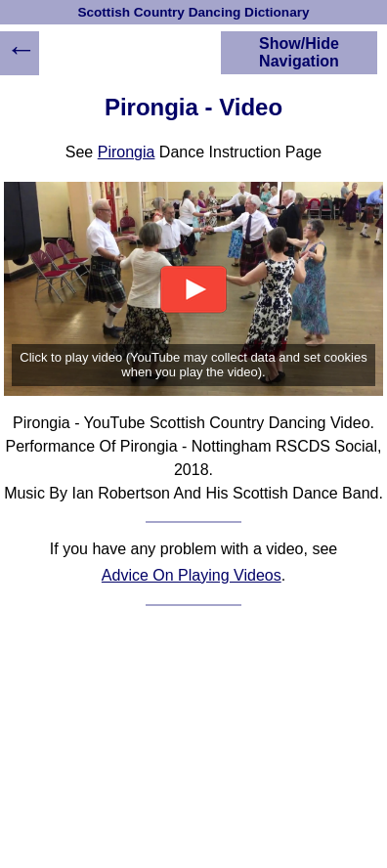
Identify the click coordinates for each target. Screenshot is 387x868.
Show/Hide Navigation (299, 52)
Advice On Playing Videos (192, 575)
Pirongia (127, 152)
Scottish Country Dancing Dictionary (193, 12)
